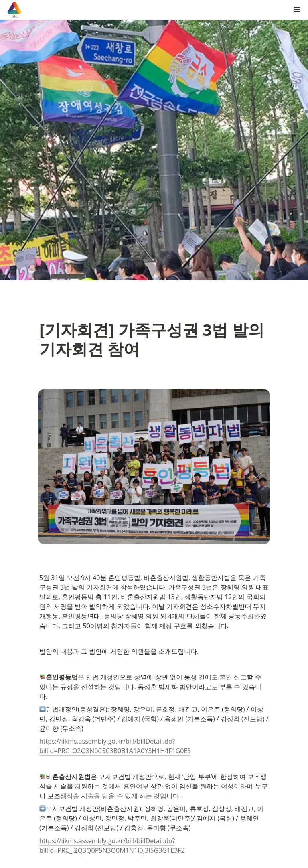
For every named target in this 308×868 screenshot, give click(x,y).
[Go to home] (14, 10)
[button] (297, 10)
